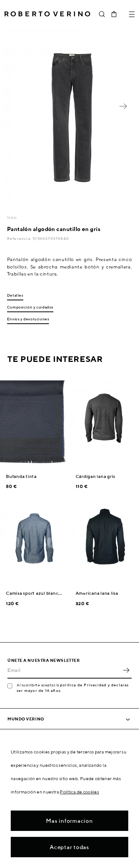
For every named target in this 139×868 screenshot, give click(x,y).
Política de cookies (79, 792)
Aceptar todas (69, 847)
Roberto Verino (47, 14)
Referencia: (20, 238)
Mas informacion (69, 821)
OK (126, 670)
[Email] (64, 670)
